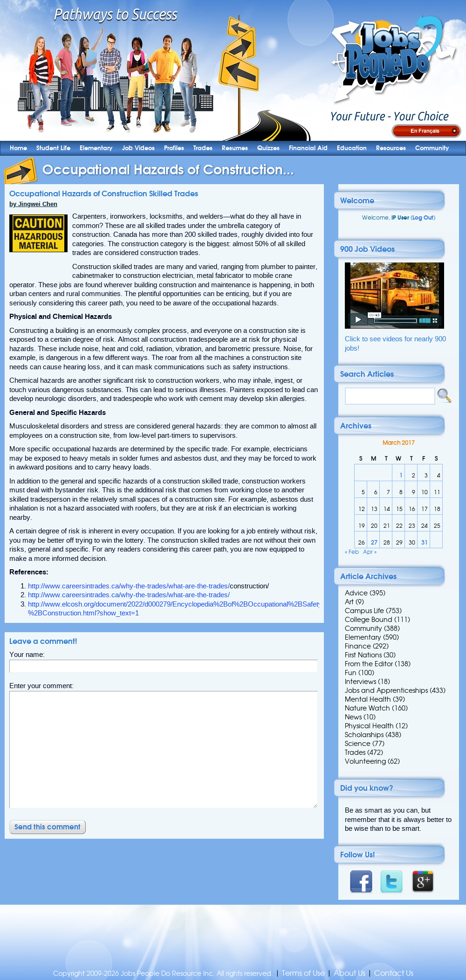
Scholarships (364, 735)
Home (18, 148)
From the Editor (369, 664)
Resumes (235, 148)
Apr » (370, 552)
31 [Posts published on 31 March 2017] (425, 542)
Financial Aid (308, 148)
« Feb (352, 552)
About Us (349, 973)
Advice (356, 593)
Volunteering (365, 761)
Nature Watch (367, 708)
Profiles (174, 148)
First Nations (363, 655)
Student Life (53, 148)
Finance (358, 646)
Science (358, 744)
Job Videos (138, 148)
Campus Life (364, 611)
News (353, 717)
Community (432, 148)
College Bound (369, 620)
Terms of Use (303, 973)
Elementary (96, 148)
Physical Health (369, 726)
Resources (391, 148)
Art (349, 602)
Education (352, 148)
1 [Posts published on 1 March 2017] (401, 475)
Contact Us (394, 973)
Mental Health (368, 699)
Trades (203, 148)
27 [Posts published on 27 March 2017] (374, 542)
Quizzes (268, 148)
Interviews (360, 682)
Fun (351, 673)
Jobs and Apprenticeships (386, 690)
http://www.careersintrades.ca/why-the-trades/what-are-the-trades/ (129, 586)
